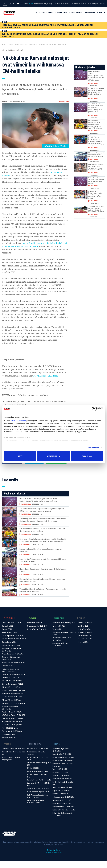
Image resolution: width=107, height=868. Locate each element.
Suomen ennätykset (9, 741)
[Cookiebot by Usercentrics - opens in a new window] (93, 409)
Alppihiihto (84, 4)
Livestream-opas (75, 4)
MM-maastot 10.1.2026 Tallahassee (14, 710)
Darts (89, 4)
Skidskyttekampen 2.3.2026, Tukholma (36, 760)
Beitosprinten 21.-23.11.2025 (62, 807)
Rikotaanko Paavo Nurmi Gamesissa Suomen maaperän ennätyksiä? (41, 557)
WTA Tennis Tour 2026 (85, 646)
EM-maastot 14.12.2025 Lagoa (12, 704)
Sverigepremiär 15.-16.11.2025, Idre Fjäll (39, 791)
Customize (54, 456)
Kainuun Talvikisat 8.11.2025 (62, 810)
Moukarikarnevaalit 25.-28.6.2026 (13, 661)
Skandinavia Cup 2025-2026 (61, 782)
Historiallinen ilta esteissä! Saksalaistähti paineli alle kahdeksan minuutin (43, 577)
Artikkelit (36, 4)
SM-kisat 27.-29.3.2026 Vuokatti (37, 756)
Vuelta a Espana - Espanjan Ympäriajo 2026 (11, 765)
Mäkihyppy (95, 4)
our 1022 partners (18, 421)
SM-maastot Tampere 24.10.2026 (13, 691)
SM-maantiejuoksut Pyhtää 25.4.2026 (14, 646)
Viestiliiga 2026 (57, 636)
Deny (20, 456)
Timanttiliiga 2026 (8, 633)
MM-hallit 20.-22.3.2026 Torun (12, 694)
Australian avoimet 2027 (86, 639)
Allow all (87, 456)
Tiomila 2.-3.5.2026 (59, 633)
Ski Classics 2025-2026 (60, 779)
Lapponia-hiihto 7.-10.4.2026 (62, 761)
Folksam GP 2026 (8, 673)
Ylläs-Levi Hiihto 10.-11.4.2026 (62, 794)
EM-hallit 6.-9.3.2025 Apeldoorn (12, 732)
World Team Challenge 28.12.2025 (38, 799)
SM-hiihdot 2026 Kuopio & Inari (62, 786)
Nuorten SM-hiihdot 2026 (61, 801)
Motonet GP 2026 (8, 636)
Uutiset (31, 4)
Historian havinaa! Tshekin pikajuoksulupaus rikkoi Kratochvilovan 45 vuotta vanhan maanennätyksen (47, 26)
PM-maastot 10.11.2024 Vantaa (12, 738)
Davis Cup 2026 (83, 649)
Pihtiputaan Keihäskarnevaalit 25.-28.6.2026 (12, 657)
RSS (68, 4)
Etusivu (26, 4)
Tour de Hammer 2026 (9, 649)
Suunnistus (62, 15)
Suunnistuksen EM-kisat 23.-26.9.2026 (60, 651)
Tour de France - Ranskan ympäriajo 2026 (14, 760)
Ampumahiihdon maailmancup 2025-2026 (39, 771)
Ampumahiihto (91, 15)
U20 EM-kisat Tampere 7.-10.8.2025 (13, 722)
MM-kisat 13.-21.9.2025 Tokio (12, 707)
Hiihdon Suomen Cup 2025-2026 (63, 767)
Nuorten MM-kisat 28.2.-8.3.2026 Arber (38, 765)
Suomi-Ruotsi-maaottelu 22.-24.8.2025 (10, 715)
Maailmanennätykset (9, 745)
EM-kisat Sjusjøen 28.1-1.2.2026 (38, 778)
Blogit (51, 4)
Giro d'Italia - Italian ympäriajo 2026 (13, 756)
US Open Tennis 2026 (84, 636)
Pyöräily (80, 15)
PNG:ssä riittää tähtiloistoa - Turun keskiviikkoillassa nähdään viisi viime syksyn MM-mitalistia (42, 537)
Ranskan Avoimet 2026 (85, 630)
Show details (93, 447)
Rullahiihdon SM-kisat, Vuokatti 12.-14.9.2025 (63, 821)
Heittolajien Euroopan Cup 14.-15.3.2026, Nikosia (11, 677)
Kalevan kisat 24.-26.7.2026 (11, 652)
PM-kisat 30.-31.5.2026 (9, 639)
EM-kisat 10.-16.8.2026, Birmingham (14, 669)
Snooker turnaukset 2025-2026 (37, 633)
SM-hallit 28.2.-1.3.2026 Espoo (12, 688)
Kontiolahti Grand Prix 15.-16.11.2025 (39, 787)
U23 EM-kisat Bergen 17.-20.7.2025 (13, 725)
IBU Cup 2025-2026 (33, 775)
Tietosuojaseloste (53, 857)
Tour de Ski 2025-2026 (60, 776)
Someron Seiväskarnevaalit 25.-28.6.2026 (11, 665)
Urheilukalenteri (58, 4)
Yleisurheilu (41, 15)
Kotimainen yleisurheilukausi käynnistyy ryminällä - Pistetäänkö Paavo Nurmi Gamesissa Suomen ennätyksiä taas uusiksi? (43, 547)
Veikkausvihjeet (44, 4)
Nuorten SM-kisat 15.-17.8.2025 (12, 719)
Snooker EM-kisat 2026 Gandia (37, 636)
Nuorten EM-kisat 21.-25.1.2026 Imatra (37, 783)
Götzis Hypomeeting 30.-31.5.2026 (13, 643)
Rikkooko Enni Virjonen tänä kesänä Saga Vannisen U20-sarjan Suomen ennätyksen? (43, 567)
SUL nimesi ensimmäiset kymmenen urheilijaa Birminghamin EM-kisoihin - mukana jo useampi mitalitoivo (50, 35)
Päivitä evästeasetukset (54, 860)
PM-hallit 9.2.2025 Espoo (10, 735)
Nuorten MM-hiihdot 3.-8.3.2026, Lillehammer (63, 772)
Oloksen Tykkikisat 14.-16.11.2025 (63, 814)
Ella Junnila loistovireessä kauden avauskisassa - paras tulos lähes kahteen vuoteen (42, 587)
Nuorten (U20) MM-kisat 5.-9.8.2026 (13, 697)
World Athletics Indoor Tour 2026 (13, 701)
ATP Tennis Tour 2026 (85, 643)
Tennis (72, 15)
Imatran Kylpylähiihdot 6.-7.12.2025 (64, 817)
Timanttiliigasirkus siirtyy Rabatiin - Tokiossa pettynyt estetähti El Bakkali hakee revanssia (43, 597)
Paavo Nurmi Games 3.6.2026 (12, 630)
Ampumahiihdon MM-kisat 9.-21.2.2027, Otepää (36, 808)
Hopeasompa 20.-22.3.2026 (61, 797)
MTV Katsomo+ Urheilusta (46, 376)
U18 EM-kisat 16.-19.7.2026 (11, 684)
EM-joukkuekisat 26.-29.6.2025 (12, 728)
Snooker (52, 15)
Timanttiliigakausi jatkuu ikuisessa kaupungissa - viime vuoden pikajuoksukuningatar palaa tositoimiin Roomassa (43, 527)
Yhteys (65, 4)
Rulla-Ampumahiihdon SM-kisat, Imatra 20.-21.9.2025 (38, 803)
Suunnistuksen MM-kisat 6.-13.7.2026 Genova (65, 641)
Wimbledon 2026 (83, 633)
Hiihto (102, 15)
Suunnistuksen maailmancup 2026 (64, 630)
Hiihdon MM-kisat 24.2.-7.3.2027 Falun (63, 790)
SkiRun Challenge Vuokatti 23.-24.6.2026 (61, 757)
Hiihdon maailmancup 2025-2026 (63, 764)
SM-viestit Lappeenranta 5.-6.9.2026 (14, 681)
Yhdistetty (102, 4)
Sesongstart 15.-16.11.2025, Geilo (38, 795)
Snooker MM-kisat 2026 (35, 630)
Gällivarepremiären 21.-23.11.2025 (63, 804)
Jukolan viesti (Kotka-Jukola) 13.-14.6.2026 (62, 646)
